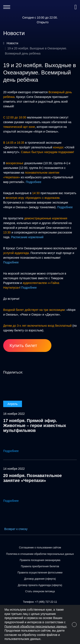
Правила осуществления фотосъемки (40, 573)
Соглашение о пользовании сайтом (40, 548)
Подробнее (34, 182)
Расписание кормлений (27, 237)
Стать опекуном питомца (40, 591)
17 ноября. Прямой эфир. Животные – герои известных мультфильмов (35, 425)
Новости (12, 43)
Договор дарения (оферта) (40, 579)
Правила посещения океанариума (40, 560)
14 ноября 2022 (14, 469)
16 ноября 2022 (14, 414)
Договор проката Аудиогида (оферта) (40, 585)
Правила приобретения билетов (40, 566)
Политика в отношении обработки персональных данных (40, 554)
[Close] (74, 625)
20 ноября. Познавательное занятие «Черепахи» (33, 478)
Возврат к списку (16, 529)
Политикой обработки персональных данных (36, 626)
